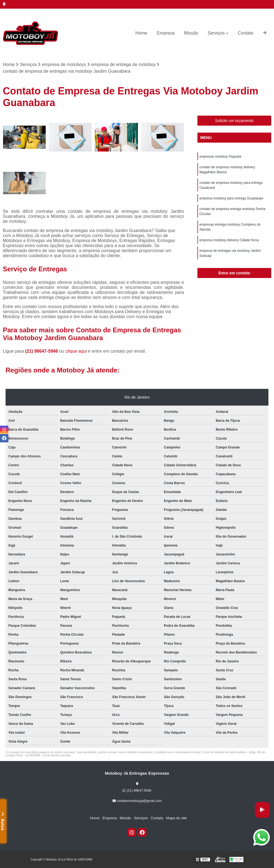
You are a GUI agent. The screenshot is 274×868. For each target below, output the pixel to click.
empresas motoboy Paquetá (220, 157)
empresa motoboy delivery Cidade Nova (229, 240)
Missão (191, 33)
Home (141, 33)
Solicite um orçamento (234, 121)
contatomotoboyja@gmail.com (137, 801)
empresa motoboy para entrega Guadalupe (231, 198)
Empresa (166, 33)
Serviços (216, 33)
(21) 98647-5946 (42, 351)
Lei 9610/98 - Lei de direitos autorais (48, 755)
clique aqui (76, 351)
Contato (246, 33)
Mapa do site (176, 818)
